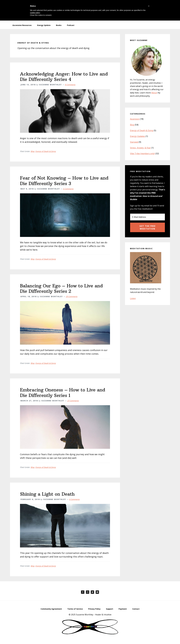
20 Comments (72, 296)
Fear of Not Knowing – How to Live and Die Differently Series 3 (64, 181)
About (154, 93)
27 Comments (73, 401)
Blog (33, 151)
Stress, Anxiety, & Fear (140, 148)
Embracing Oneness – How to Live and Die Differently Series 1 (63, 393)
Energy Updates (137, 136)
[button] (149, 6)
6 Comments (68, 189)
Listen (133, 298)
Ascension (135, 119)
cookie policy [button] (35, 13)
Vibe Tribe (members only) (142, 154)
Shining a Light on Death (47, 494)
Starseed (134, 142)
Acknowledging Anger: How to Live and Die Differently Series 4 (64, 77)
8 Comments (70, 85)
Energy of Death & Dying (46, 151)
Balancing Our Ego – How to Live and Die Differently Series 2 (61, 289)
